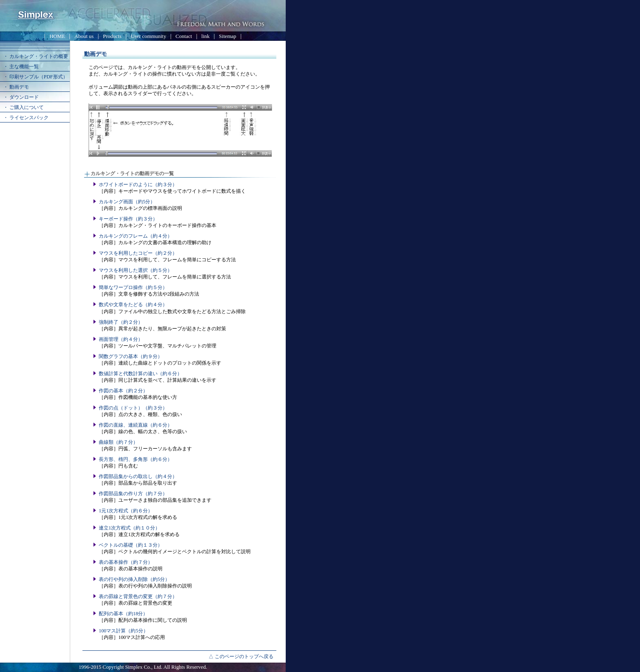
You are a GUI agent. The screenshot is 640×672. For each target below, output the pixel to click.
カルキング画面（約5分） (127, 202)
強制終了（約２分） (121, 322)
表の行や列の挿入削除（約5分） (134, 579)
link (205, 36)
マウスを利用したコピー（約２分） (138, 253)
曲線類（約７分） (118, 442)
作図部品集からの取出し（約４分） (138, 476)
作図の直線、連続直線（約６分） (136, 425)
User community (149, 36)
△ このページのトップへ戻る (241, 656)
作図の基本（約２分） (123, 391)
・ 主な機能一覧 (21, 67)
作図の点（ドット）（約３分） (133, 408)
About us (84, 36)
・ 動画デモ (16, 87)
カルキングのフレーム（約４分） (136, 236)
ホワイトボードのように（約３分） (138, 185)
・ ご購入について (23, 107)
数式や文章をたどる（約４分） (133, 305)
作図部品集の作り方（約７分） (133, 494)
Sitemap (227, 36)
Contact (184, 36)
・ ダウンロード (21, 97)
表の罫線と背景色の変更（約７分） (138, 596)
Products (112, 36)
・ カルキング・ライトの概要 (36, 56)
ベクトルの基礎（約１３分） (131, 545)
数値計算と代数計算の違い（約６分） (140, 374)
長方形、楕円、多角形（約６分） (136, 459)
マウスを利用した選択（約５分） (136, 270)
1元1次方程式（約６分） (126, 511)
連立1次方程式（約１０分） (129, 528)
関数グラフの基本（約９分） (131, 356)
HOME (57, 36)
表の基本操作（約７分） (126, 562)
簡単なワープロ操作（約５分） (133, 287)
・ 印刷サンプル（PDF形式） (36, 77)
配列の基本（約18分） (123, 614)
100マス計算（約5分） (123, 631)
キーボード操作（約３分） (128, 219)
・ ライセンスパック (26, 118)
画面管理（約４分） (121, 339)
